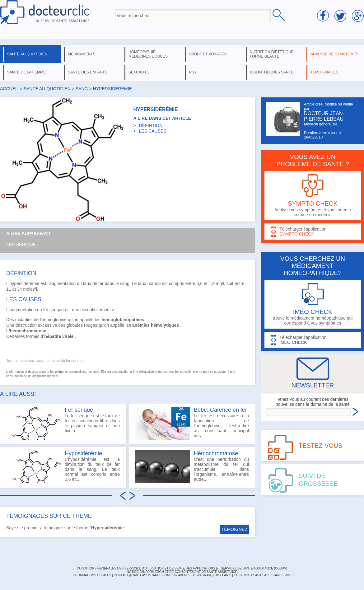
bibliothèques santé (272, 72)
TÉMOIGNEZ (234, 529)
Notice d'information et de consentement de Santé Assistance (182, 572)
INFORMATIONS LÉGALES (92, 575)
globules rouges (82, 325)
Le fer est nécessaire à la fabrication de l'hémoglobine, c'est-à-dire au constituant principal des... (192, 423)
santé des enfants (88, 72)
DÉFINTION (151, 125)
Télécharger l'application (313, 232)
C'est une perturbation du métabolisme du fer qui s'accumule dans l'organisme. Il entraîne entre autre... (192, 467)
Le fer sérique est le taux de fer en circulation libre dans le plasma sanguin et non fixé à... (63, 423)
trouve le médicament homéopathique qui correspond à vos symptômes (313, 304)
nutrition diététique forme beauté (272, 54)
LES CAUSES (153, 131)
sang (82, 89)
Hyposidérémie (83, 453)
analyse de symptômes (334, 54)
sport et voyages (208, 54)
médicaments (82, 54)
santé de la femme (26, 72)
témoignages (324, 72)
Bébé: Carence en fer (220, 410)
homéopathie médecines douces (148, 54)
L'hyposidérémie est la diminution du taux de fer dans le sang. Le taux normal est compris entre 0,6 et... (63, 467)
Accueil (9, 89)
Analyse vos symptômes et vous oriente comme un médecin (313, 196)
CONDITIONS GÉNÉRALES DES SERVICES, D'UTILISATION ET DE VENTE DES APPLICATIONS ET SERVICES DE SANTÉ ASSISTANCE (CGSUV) (182, 568)
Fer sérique (21, 245)
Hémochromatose (216, 453)
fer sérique (54, 310)
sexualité (139, 72)
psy (193, 72)
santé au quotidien (27, 54)
